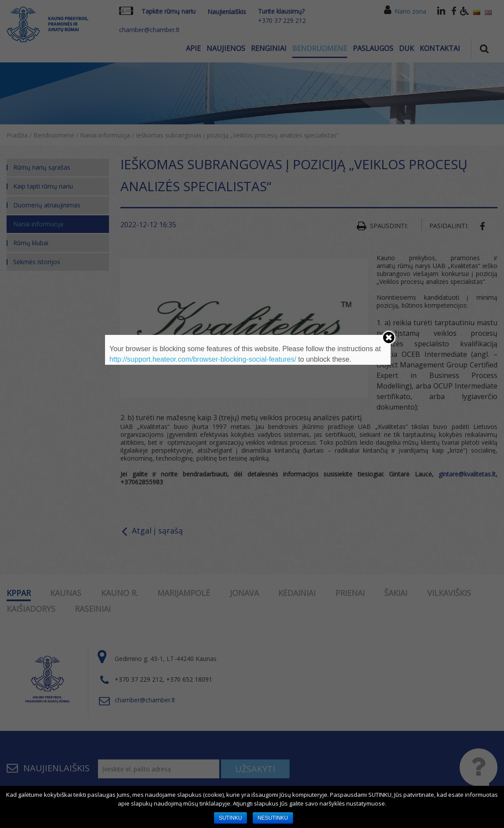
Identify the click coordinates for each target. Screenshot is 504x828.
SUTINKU (230, 818)
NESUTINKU (273, 818)
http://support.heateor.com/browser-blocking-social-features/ (203, 359)
